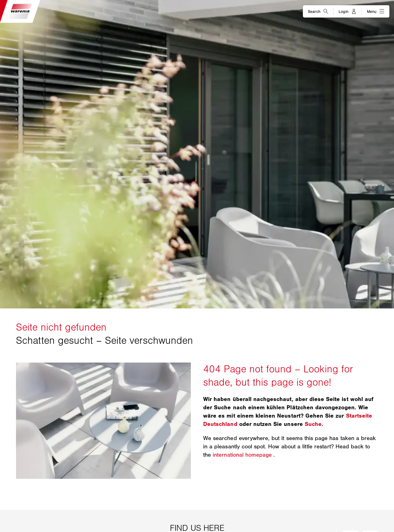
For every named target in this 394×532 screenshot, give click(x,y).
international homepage (243, 455)
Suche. (314, 424)
